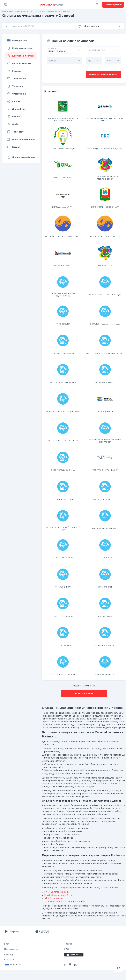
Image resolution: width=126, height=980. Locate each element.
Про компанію (11, 949)
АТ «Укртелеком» (54, 898)
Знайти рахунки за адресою (104, 75)
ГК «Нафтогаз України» (57, 892)
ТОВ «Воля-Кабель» (55, 902)
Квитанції (9, 955)
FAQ (66, 949)
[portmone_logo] (52, 5)
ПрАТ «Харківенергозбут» (58, 895)
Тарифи (68, 944)
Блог (7, 944)
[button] (100, 26)
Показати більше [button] (84, 693)
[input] (39, 26)
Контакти (9, 960)
